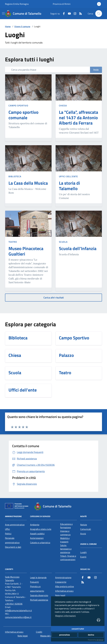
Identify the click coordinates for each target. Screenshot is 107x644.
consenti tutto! (78, 629)
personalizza (65, 635)
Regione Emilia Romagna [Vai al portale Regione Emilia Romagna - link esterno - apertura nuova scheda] (17, 4)
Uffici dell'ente (68, 176)
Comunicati (86, 529)
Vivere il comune (22, 26)
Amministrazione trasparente (63, 580)
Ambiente (35, 525)
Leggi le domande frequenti (38, 580)
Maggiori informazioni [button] (65, 616)
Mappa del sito (47, 636)
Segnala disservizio (39, 595)
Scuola (63, 242)
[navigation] (3, 13)
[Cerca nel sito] (99, 14)
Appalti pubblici (37, 534)
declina (91, 635)
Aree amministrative (15, 525)
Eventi (83, 557)
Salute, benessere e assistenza (66, 549)
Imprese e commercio (65, 533)
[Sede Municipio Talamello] (16, 579)
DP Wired (100, 640)
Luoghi (83, 552)
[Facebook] (63, 14)
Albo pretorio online (65, 586)
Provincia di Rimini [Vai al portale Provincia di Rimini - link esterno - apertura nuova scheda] (62, 4)
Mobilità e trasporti (65, 540)
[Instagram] (74, 14)
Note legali (60, 595)
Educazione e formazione (66, 526)
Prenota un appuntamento (37, 589)
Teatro (13, 242)
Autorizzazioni (37, 538)
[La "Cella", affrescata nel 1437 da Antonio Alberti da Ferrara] (79, 118)
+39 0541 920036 (14, 604)
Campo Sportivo (18, 106)
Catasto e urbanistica (40, 543)
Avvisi (83, 534)
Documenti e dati (13, 547)
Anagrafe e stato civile (41, 529)
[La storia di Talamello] (79, 186)
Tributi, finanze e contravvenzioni (68, 558)
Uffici (7, 529)
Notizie (84, 525)
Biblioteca (15, 176)
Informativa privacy (64, 591)
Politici (8, 534)
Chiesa (63, 106)
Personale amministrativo (12, 540)
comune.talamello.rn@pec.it (18, 617)
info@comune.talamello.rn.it (18, 610)
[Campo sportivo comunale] (28, 115)
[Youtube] (68, 14)
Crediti (39, 632)
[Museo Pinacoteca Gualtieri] (28, 252)
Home (8, 26)
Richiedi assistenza (39, 600)
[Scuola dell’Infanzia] (78, 249)
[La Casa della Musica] (28, 184)
